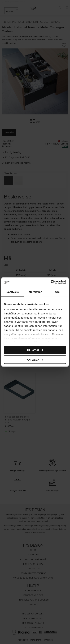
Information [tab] (35, 292)
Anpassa (35, 360)
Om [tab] (57, 292)
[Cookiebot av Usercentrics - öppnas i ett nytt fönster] (51, 282)
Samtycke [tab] (13, 292)
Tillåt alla (35, 350)
